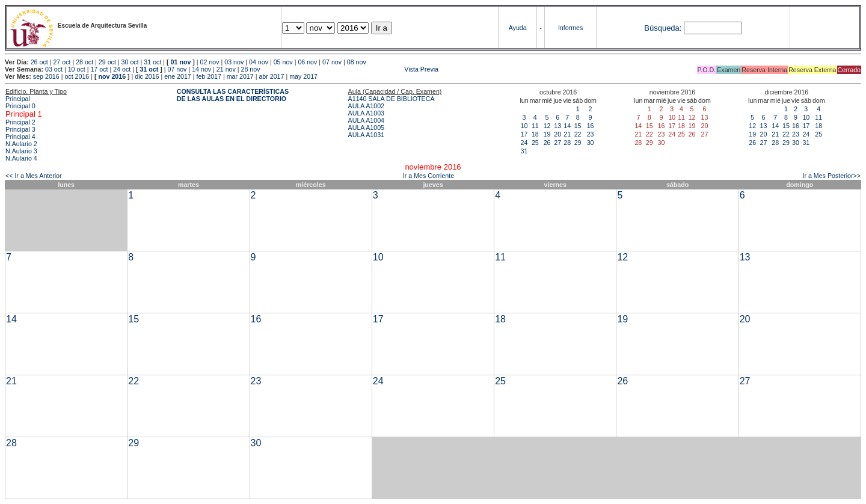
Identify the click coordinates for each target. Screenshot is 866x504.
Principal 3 (20, 129)
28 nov (251, 69)
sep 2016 (46, 76)
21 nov (226, 69)
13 (557, 126)
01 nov (181, 62)
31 (524, 151)
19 (547, 134)
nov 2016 (112, 76)
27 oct (62, 62)
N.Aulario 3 (21, 151)
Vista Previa (351, 69)
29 (578, 143)
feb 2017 (208, 76)
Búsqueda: (663, 28)
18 (535, 134)
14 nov (201, 69)
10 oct (77, 69)
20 (557, 134)
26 (547, 143)
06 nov (307, 62)
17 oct (99, 69)
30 (591, 143)
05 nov (283, 62)
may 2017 (303, 76)
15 (578, 126)
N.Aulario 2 (21, 144)
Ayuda (518, 28)
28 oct (84, 62)
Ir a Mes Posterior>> (831, 176)
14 (567, 126)
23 (591, 134)
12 (547, 126)
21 (567, 134)
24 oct (122, 69)
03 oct (54, 69)
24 (524, 143)
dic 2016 (147, 76)
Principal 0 (20, 106)
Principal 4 (20, 137)
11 (535, 126)
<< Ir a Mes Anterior (34, 176)
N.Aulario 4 (21, 158)
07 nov (332, 62)
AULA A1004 (366, 120)
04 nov (259, 62)
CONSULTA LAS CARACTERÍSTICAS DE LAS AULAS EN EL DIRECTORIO (233, 95)
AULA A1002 (366, 106)
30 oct (130, 62)
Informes (570, 28)
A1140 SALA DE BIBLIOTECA (392, 99)
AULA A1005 (366, 128)
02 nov (210, 62)
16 (591, 126)
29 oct (107, 62)
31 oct (152, 62)
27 (557, 143)
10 (524, 126)
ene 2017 (177, 76)
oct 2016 (77, 76)
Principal (18, 99)
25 (535, 143)
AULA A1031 (366, 135)
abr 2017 (271, 76)
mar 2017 (240, 76)
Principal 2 (20, 122)
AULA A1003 (366, 113)
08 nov (357, 62)
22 (578, 134)
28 (567, 143)
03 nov (234, 62)
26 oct (39, 62)
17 (524, 134)
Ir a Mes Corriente (428, 176)
